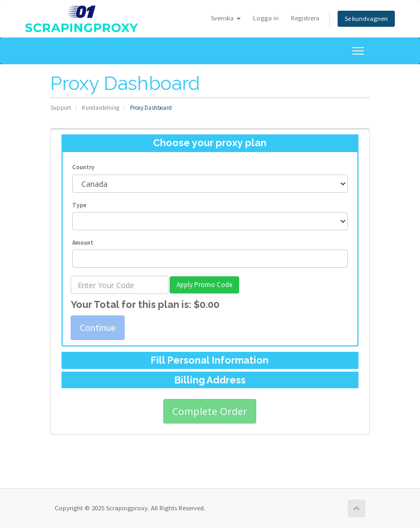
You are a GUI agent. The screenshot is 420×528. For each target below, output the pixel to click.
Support (61, 108)
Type (79, 205)
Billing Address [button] (210, 380)
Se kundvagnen (366, 18)
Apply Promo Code (204, 285)
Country (83, 167)
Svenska (225, 18)
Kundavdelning (101, 108)
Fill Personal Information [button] (210, 360)
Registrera (305, 18)
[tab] (210, 143)
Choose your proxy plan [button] (210, 143)
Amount (83, 243)
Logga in (265, 18)
